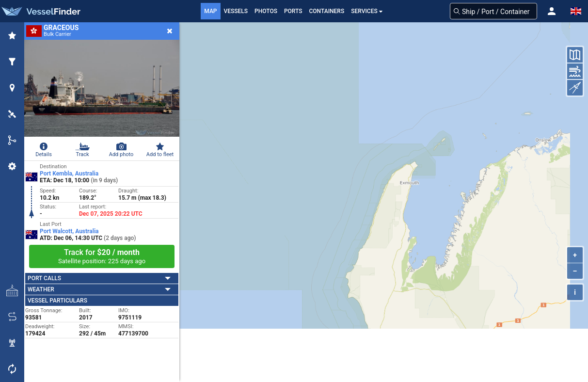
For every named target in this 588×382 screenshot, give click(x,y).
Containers (327, 11)
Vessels (236, 11)
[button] (552, 11)
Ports (293, 11)
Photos (266, 11)
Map (210, 11)
